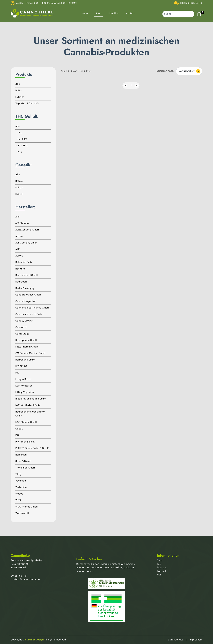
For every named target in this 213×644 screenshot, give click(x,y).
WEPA (18, 500)
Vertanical (21, 487)
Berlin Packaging (25, 288)
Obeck (19, 429)
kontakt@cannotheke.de (25, 580)
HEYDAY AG (21, 366)
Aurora (19, 256)
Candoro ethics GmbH (28, 295)
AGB (159, 575)
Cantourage (22, 334)
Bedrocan (21, 282)
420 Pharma (22, 223)
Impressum (196, 640)
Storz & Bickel (23, 461)
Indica (19, 188)
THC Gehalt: (27, 116)
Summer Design (34, 640)
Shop (98, 14)
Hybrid (19, 194)
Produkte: (25, 74)
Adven (19, 236)
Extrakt (20, 97)
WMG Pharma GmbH (26, 507)
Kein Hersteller (24, 386)
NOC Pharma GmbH (26, 422)
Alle (18, 84)
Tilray (18, 474)
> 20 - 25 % (22, 146)
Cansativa (21, 327)
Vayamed (21, 481)
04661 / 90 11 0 (195, 3)
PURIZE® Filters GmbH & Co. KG (32, 448)
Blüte (18, 91)
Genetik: (24, 165)
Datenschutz (176, 640)
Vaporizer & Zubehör (27, 104)
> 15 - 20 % (21, 139)
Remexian (21, 455)
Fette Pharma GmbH (27, 347)
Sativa (19, 181)
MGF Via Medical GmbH (28, 405)
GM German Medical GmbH (30, 353)
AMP (18, 249)
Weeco (19, 494)
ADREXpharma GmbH (27, 230)
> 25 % (19, 152)
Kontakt (130, 14)
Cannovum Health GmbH (29, 314)
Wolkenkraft (22, 513)
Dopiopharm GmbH (26, 340)
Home (85, 14)
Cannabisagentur (26, 301)
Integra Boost (23, 379)
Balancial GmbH (24, 262)
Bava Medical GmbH (27, 275)
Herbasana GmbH (25, 360)
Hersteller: (25, 207)
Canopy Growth (24, 321)
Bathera (20, 269)
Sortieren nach (165, 71)
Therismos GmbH (25, 468)
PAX (17, 435)
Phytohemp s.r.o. (25, 442)
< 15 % (19, 133)
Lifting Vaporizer (25, 392)
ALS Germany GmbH (26, 243)
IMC (17, 373)
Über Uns (114, 14)
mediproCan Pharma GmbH (31, 399)
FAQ (159, 564)
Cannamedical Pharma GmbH (32, 308)
